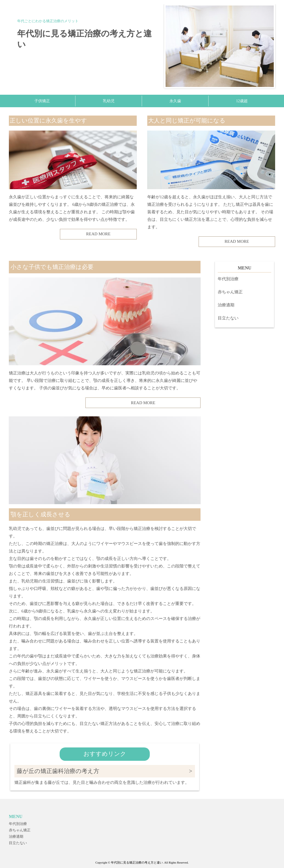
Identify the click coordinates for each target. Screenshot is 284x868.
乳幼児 (109, 101)
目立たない (228, 318)
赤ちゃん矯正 (230, 292)
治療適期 (226, 305)
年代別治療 (228, 279)
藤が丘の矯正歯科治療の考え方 (58, 771)
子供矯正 (42, 101)
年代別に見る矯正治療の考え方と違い (84, 39)
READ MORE (98, 234)
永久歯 (175, 101)
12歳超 (242, 101)
